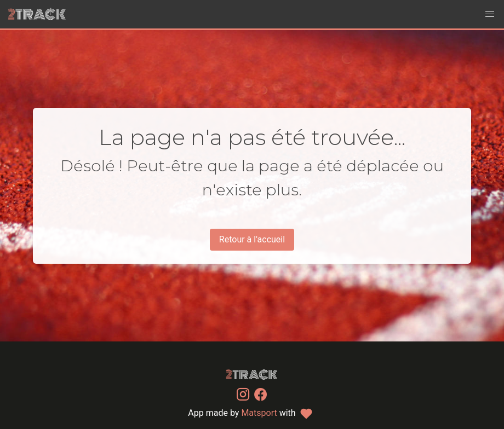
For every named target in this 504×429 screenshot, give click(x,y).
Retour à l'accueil (252, 239)
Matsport (259, 413)
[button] (490, 14)
